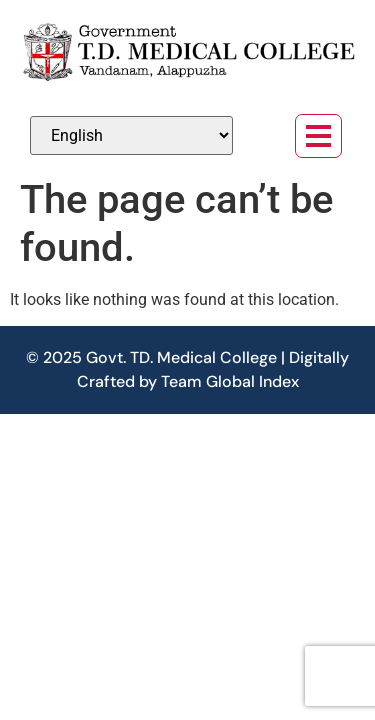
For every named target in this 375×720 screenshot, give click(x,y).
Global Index (252, 381)
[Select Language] (131, 135)
